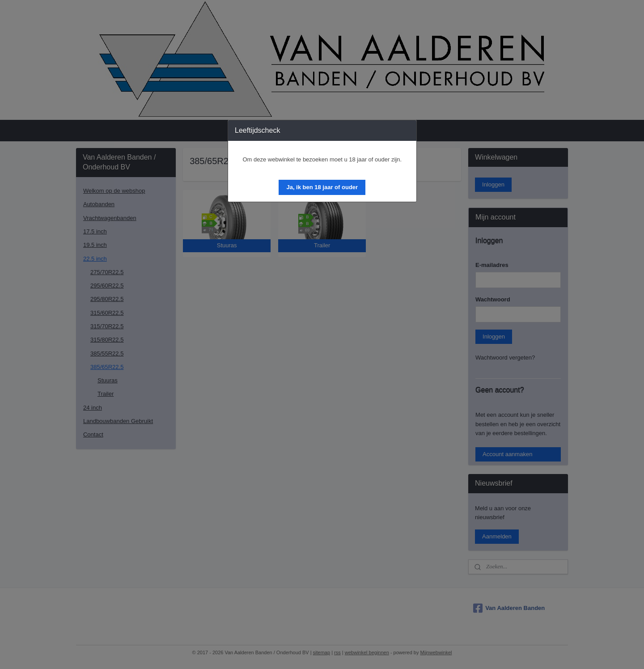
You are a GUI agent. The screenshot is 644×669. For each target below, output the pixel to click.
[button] (322, 187)
